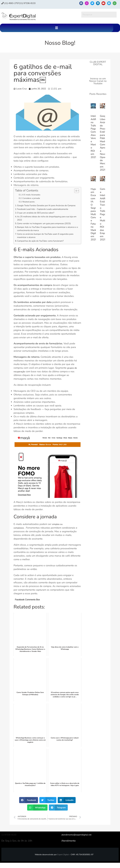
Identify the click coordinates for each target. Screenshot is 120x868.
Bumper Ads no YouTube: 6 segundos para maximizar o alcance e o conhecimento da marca (46, 233)
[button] (57, 28)
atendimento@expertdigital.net (78, 840)
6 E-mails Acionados (33, 195)
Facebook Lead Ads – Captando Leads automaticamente (47, 213)
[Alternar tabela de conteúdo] (75, 191)
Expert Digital (63, 860)
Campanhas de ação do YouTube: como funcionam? (44, 246)
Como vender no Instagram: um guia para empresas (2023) (48, 228)
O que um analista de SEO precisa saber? (39, 216)
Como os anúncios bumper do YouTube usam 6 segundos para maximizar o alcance (47, 240)
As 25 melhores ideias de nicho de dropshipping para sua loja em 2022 (47, 222)
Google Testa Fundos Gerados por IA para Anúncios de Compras (46, 207)
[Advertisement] (98, 290)
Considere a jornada (33, 198)
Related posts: (30, 202)
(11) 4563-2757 (12, 3)
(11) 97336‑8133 (33, 3)
